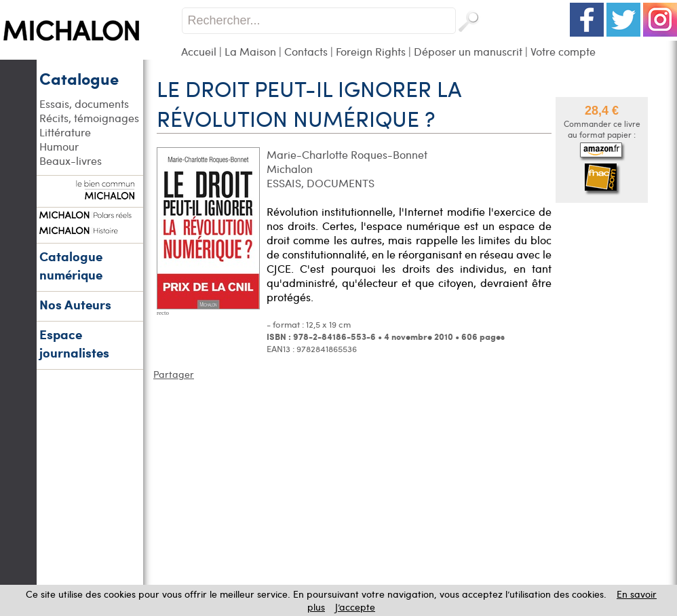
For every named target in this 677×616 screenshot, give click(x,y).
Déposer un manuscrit (468, 51)
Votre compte (563, 51)
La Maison (250, 51)
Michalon (290, 169)
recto (163, 313)
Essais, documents (84, 103)
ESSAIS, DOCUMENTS (321, 183)
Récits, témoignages (89, 118)
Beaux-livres (71, 160)
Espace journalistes (74, 343)
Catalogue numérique (71, 265)
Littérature (65, 132)
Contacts (306, 51)
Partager (174, 374)
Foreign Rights (371, 51)
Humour (59, 146)
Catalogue (79, 78)
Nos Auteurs (75, 304)
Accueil (199, 51)
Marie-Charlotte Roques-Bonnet (347, 154)
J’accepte (355, 607)
